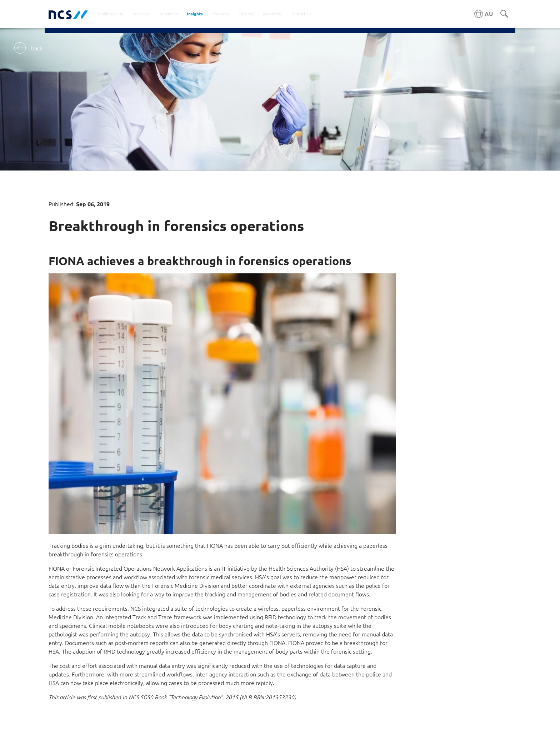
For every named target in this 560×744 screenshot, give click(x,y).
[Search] (504, 14)
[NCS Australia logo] (68, 14)
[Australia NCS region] (484, 14)
